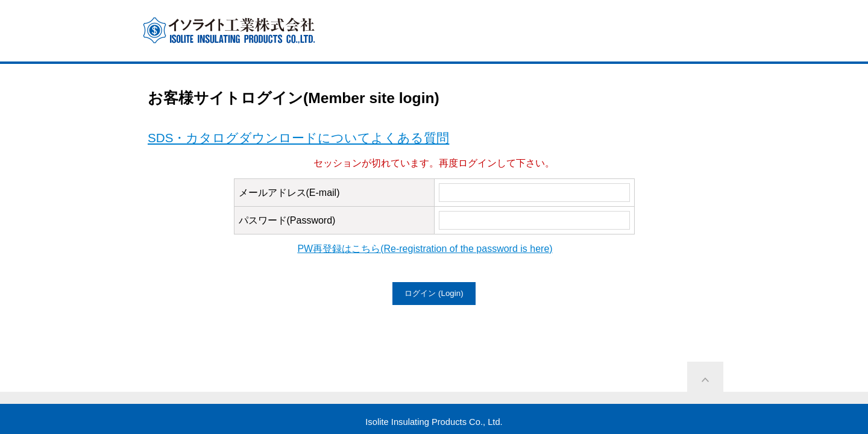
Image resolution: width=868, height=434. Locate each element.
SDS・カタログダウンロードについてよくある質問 (298, 138)
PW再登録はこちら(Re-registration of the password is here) (425, 249)
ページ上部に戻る (705, 380)
